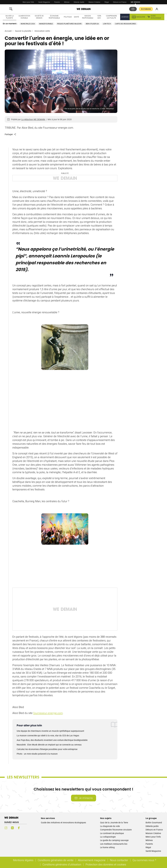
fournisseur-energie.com (48, 713)
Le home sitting (107, 847)
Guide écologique (154, 17)
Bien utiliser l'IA (92, 24)
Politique (68, 17)
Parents (57, 2)
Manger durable (46, 24)
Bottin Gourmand (154, 822)
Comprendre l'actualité (111, 17)
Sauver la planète (10, 17)
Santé (76, 17)
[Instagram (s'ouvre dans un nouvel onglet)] (6, 828)
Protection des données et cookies (106, 864)
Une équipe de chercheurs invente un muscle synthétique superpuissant (50, 731)
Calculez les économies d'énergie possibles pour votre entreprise (47, 749)
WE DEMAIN (135, 2)
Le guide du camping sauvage (114, 840)
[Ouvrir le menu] (11, 9)
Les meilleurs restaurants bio (114, 844)
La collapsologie (108, 837)
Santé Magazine (44, 2)
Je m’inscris (84, 798)
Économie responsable (54, 17)
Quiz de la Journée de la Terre (114, 822)
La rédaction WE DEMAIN (33, 119)
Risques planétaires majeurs (69, 24)
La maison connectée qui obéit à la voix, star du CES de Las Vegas (48, 735)
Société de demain (39, 17)
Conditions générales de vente (56, 860)
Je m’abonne (146, 9)
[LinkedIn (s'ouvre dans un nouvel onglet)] (12, 828)
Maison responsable (88, 17)
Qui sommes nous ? (144, 860)
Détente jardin (152, 826)
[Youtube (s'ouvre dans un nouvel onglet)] (25, 828)
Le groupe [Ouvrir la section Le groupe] (151, 818)
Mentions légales (23, 860)
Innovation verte (42, 31)
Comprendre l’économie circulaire (116, 830)
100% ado (99, 17)
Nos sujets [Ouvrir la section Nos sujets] (106, 818)
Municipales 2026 (28, 24)
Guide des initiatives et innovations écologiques (63, 822)
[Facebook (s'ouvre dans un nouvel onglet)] (19, 828)
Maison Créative (94, 2)
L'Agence (125, 17)
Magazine (138, 17)
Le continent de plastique (112, 833)
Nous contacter (119, 860)
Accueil (8, 31)
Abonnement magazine (92, 860)
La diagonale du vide (110, 826)
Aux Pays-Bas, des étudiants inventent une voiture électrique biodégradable (52, 740)
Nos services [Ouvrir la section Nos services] (48, 818)
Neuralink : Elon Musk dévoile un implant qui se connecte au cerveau (49, 745)
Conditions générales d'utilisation (62, 864)
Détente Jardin (79, 2)
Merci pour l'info (28, 2)
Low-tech (107, 24)
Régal (107, 2)
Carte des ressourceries (125, 24)
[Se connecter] (157, 9)
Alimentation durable (24, 17)
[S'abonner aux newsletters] (133, 9)
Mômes (67, 2)
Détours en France (120, 2)
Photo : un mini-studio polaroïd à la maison (37, 754)
